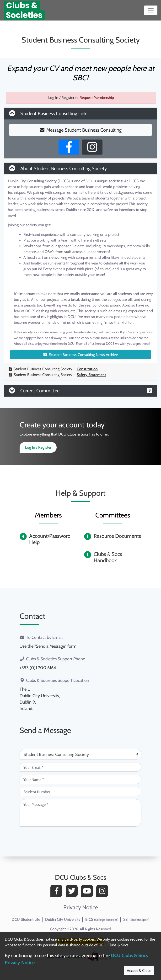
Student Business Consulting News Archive (80, 355)
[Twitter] (73, 892)
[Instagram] (103, 892)
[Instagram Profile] (92, 147)
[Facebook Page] (69, 147)
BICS (102, 919)
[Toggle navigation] (151, 10)
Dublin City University (63, 919)
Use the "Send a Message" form (48, 646)
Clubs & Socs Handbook (108, 557)
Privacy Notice (81, 907)
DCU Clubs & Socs (81, 877)
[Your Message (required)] (80, 813)
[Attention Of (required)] (80, 754)
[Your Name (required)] (80, 779)
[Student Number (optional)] (80, 792)
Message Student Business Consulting (81, 130)
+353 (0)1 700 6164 (38, 668)
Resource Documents (117, 536)
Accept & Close (139, 971)
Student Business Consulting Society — (53, 369)
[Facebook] (58, 892)
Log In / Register (61, 98)
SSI (136, 919)
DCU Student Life (26, 919)
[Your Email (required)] (80, 767)
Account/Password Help (50, 539)
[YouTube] (88, 892)
